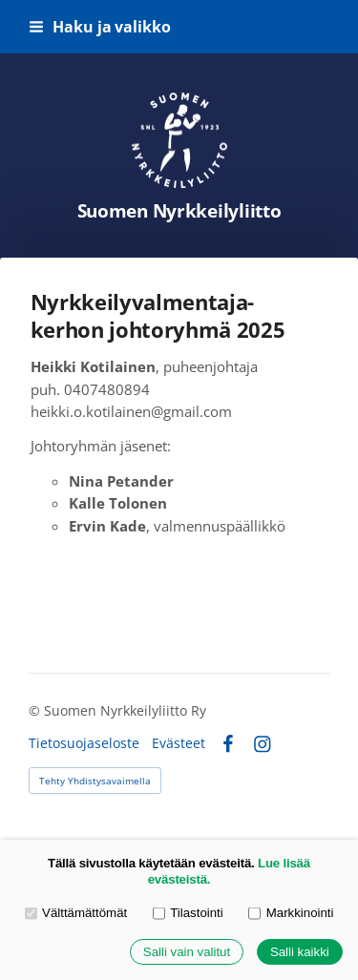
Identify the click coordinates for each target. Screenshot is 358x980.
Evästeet (179, 743)
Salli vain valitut (187, 952)
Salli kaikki (300, 952)
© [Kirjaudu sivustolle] (36, 710)
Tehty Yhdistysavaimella (95, 781)
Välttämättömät (76, 913)
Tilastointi (188, 913)
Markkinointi (291, 913)
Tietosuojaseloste (84, 743)
